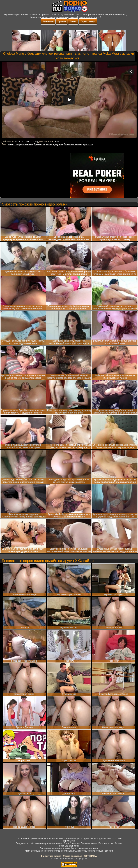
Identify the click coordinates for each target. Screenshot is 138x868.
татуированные (24, 144)
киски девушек (54, 144)
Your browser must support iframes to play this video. (69, 100)
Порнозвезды (88, 21)
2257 (86, 856)
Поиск (73, 21)
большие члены (73, 144)
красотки (88, 144)
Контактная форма (51, 856)
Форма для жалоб (73, 856)
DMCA (94, 856)
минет (11, 144)
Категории (48, 21)
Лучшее (62, 21)
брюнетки (40, 144)
